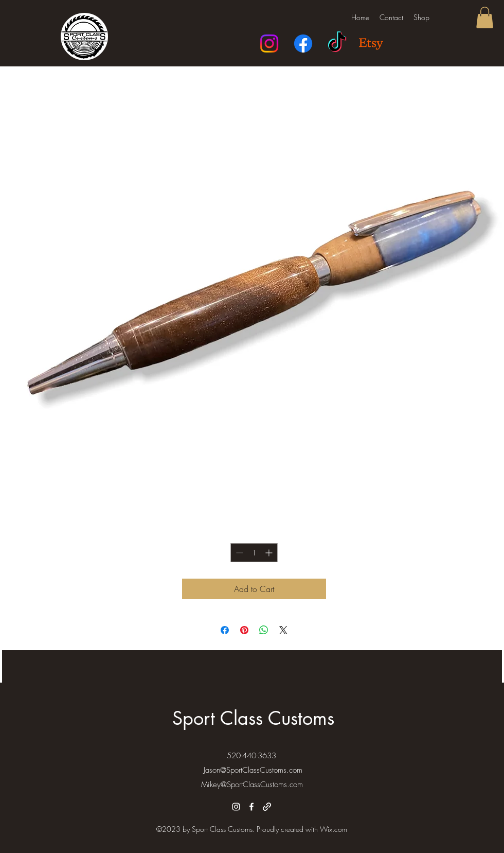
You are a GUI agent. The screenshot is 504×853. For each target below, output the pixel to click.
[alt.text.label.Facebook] (251, 807)
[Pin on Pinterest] (244, 630)
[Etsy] (371, 43)
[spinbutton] (254, 553)
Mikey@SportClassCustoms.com (252, 785)
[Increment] (270, 553)
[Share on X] (283, 630)
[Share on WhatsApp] (264, 630)
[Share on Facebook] (225, 630)
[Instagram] (269, 43)
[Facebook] (303, 43)
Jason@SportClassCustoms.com (253, 770)
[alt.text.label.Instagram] (236, 807)
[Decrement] (238, 553)
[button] (485, 18)
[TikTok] (337, 43)
